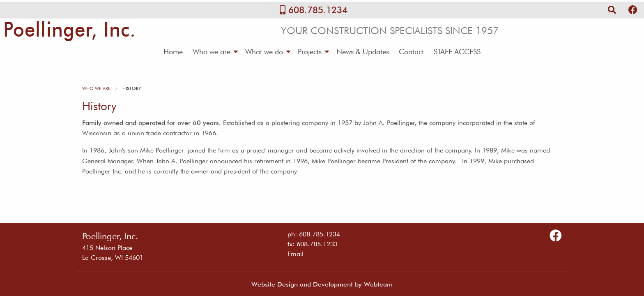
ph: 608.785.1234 (314, 234)
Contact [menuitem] (411, 52)
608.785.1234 (318, 10)
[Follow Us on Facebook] (633, 10)
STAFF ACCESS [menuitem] (457, 52)
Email (296, 254)
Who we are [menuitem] (212, 52)
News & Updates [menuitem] (363, 52)
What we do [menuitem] (264, 52)
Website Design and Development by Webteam (322, 284)
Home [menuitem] (173, 52)
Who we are (96, 88)
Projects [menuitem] (310, 52)
